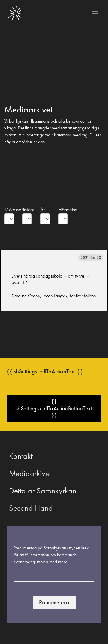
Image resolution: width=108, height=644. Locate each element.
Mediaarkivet (30, 473)
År (43, 210)
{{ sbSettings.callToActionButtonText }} (54, 408)
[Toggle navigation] (95, 14)
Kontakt (21, 456)
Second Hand (31, 508)
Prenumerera (54, 602)
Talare (27, 210)
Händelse (63, 210)
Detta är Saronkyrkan (43, 491)
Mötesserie (9, 210)
